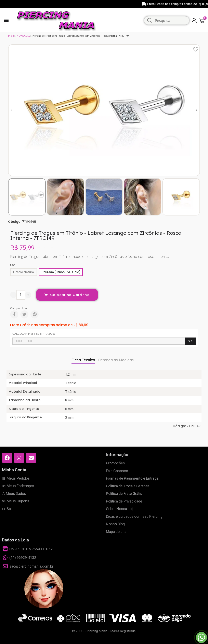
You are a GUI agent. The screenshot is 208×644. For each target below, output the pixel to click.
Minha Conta (14, 470)
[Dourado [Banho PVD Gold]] (61, 272)
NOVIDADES (23, 36)
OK (190, 341)
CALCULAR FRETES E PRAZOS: (34, 333)
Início (11, 36)
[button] (12, 110)
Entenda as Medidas (116, 360)
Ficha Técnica (83, 360)
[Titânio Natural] (24, 272)
